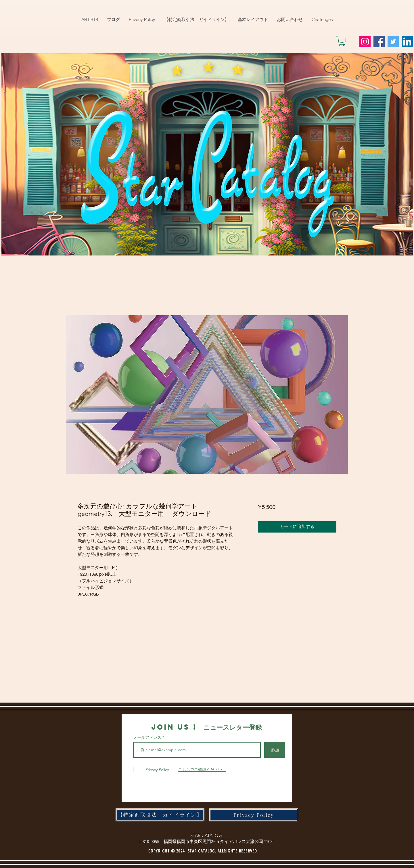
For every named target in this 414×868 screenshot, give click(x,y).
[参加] (275, 750)
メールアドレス (148, 737)
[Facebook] (379, 42)
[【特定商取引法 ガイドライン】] (160, 815)
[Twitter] (393, 42)
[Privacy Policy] (254, 815)
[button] (342, 41)
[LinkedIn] (407, 42)
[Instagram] (365, 42)
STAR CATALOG (206, 835)
